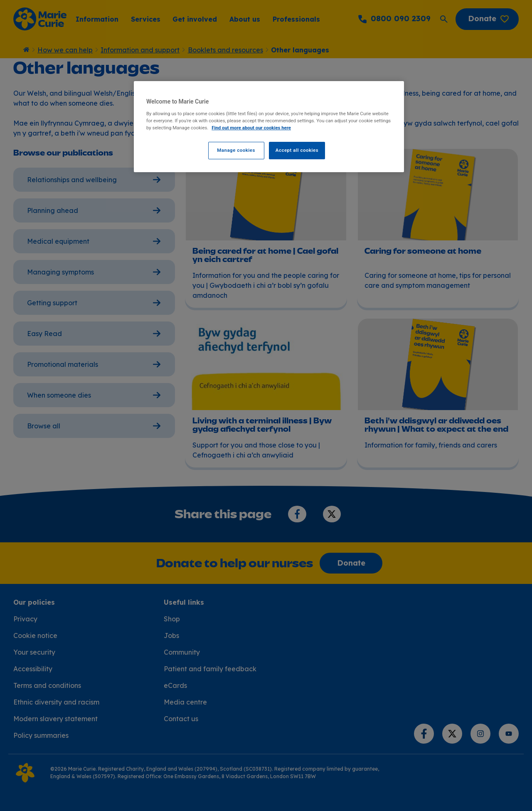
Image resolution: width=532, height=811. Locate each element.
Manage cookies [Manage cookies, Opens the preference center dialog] (236, 150)
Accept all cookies (297, 150)
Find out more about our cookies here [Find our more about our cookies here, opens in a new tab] (251, 128)
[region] (269, 127)
